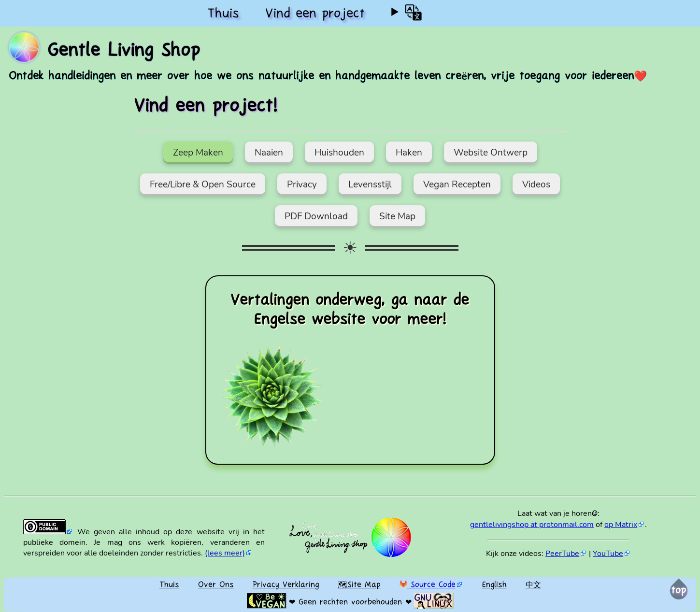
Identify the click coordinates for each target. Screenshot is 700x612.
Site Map (397, 216)
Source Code (428, 585)
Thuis (223, 14)
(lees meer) (225, 553)
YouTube (608, 554)
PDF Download (316, 216)
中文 (533, 585)
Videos (536, 185)
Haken (409, 153)
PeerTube (562, 554)
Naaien (269, 153)
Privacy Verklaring (286, 585)
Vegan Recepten (457, 185)
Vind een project (315, 14)
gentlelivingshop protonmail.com (532, 525)
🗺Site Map (359, 585)
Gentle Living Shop (124, 52)
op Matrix (621, 525)
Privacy (302, 185)
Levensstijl (370, 185)
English (494, 585)
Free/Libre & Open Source (203, 185)
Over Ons (216, 585)
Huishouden (339, 153)
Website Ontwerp (491, 153)
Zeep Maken (198, 153)
